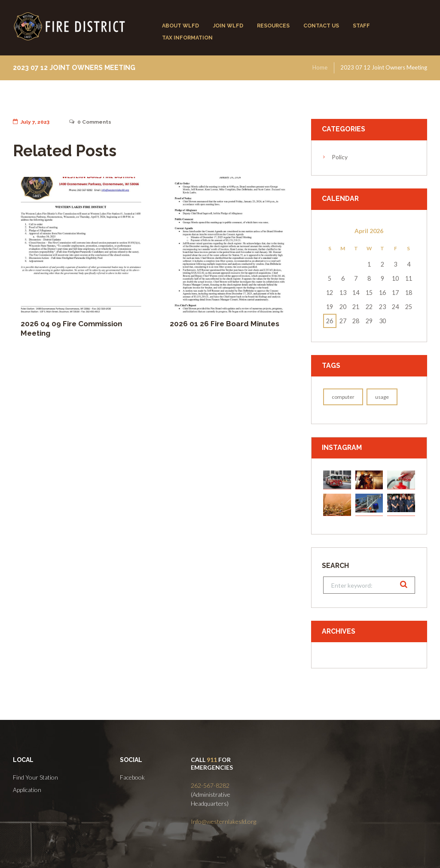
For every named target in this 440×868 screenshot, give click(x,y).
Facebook (132, 777)
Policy (340, 157)
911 (212, 760)
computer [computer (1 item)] (343, 397)
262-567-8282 (210, 785)
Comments (90, 122)
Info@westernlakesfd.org (223, 821)
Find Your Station (35, 777)
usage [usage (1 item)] (382, 397)
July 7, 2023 (31, 122)
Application (27, 790)
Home (320, 67)
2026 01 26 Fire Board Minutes (225, 324)
